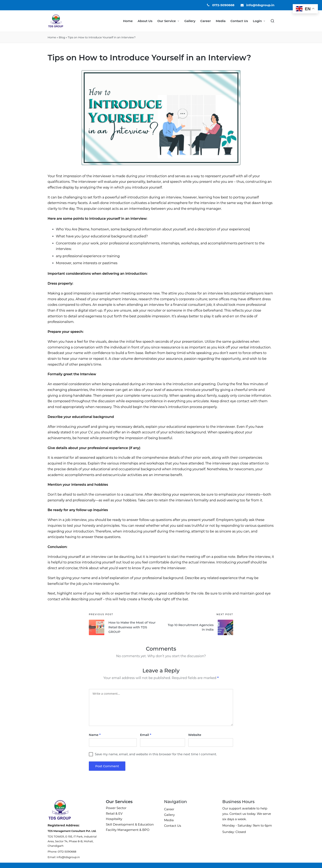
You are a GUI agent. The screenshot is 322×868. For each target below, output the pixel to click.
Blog (62, 37)
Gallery (169, 815)
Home (52, 37)
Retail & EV (114, 813)
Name (95, 735)
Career (169, 809)
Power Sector (116, 808)
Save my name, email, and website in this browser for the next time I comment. (156, 754)
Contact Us (173, 826)
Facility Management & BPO (128, 830)
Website (195, 735)
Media (169, 820)
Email (146, 735)
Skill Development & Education (130, 824)
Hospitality (114, 819)
